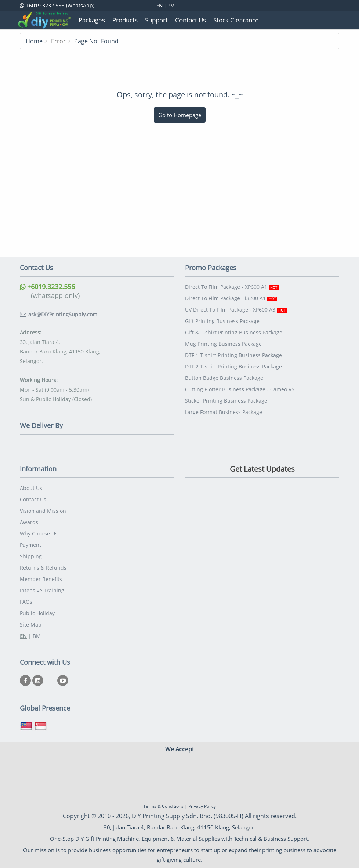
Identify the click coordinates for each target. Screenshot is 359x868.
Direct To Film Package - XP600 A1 (232, 287)
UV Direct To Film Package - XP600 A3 (236, 310)
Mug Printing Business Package (223, 344)
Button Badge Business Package (224, 378)
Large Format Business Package (224, 412)
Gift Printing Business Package (222, 321)
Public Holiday (37, 613)
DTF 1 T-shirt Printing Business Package (233, 355)
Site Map (31, 624)
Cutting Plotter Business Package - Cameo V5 (240, 389)
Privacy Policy (202, 806)
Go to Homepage (180, 115)
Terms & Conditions (163, 806)
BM (171, 6)
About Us (31, 488)
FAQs (26, 602)
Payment (30, 545)
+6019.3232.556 (47, 287)
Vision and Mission (43, 511)
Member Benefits (41, 579)
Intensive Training (42, 590)
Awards (29, 522)
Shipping (31, 556)
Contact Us (33, 499)
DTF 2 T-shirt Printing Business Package (233, 366)
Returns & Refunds (43, 568)
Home (34, 41)
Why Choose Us (39, 533)
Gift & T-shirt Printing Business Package (234, 332)
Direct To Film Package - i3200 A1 (231, 298)
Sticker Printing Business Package (226, 401)
